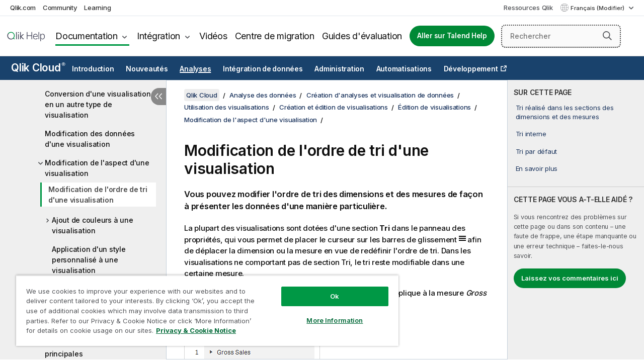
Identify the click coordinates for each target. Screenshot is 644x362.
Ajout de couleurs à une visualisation (92, 225)
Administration (339, 69)
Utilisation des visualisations (227, 107)
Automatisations (404, 69)
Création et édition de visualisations (334, 107)
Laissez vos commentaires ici (570, 278)
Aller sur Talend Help (452, 36)
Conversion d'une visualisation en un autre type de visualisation (98, 104)
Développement (471, 69)
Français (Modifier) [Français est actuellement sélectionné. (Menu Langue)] (598, 8)
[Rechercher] (561, 36)
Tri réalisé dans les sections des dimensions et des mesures (565, 112)
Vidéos (213, 36)
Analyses (195, 69)
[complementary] (576, 220)
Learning (97, 8)
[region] (203, 307)
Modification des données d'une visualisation (90, 139)
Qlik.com (23, 8)
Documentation (87, 36)
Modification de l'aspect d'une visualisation (97, 168)
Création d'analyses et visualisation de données (380, 95)
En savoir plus (537, 168)
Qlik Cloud (38, 68)
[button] (607, 36)
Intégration (158, 36)
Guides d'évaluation (362, 36)
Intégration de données (263, 69)
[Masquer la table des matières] (158, 97)
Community (60, 8)
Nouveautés (147, 69)
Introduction (93, 69)
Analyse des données (263, 95)
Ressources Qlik (528, 8)
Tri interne (531, 134)
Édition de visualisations (434, 107)
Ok (327, 289)
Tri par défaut (537, 151)
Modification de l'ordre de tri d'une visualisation (98, 195)
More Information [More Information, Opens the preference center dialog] (327, 313)
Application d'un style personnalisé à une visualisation (89, 260)
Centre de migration (275, 36)
